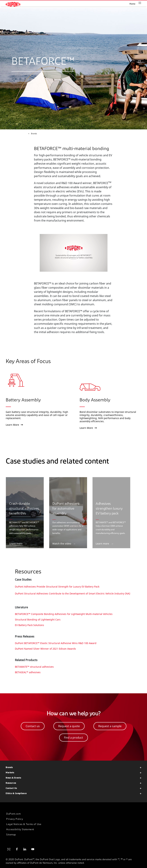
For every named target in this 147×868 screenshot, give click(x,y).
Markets (10, 773)
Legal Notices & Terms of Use (24, 824)
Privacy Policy (15, 819)
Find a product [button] (73, 738)
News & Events (13, 778)
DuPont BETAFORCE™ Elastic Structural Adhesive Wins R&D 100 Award (56, 643)
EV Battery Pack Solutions (29, 625)
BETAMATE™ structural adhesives (34, 667)
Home (132, 4)
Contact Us (11, 788)
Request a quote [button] (69, 726)
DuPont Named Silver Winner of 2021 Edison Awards (45, 649)
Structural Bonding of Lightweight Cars (38, 620)
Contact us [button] (33, 726)
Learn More (14, 425)
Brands (9, 768)
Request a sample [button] (110, 726)
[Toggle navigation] (143, 3)
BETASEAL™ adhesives (28, 672)
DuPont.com (13, 814)
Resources (11, 783)
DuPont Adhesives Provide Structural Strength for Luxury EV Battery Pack (57, 587)
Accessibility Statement (20, 830)
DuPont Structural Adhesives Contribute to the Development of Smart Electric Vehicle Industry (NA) (73, 593)
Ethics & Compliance (16, 794)
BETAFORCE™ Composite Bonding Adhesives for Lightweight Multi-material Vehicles (64, 614)
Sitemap (11, 835)
